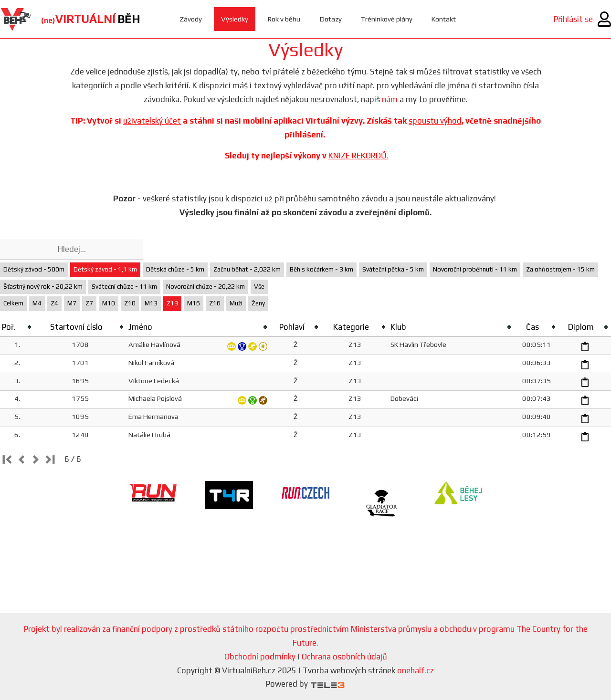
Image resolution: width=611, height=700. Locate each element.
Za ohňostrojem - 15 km (560, 269)
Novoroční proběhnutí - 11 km (475, 269)
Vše (259, 287)
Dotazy (331, 19)
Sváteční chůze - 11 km (124, 287)
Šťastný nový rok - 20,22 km (43, 287)
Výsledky (235, 19)
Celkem (13, 303)
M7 (72, 303)
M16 (194, 303)
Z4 (54, 303)
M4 (37, 303)
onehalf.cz (416, 670)
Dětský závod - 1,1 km (105, 269)
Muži (236, 303)
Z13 (172, 303)
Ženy (258, 303)
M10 (109, 303)
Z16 (215, 303)
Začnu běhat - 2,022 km (247, 269)
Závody (191, 19)
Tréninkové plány (387, 19)
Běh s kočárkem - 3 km (321, 269)
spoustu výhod (435, 121)
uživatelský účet (152, 121)
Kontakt (445, 19)
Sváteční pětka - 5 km (393, 269)
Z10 (130, 303)
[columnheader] (17, 327)
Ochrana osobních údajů (344, 657)
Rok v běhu (284, 19)
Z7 (89, 303)
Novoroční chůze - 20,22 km (205, 287)
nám (390, 99)
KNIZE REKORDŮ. (358, 156)
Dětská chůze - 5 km (175, 269)
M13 (151, 303)
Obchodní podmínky (260, 657)
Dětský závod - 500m (34, 269)
